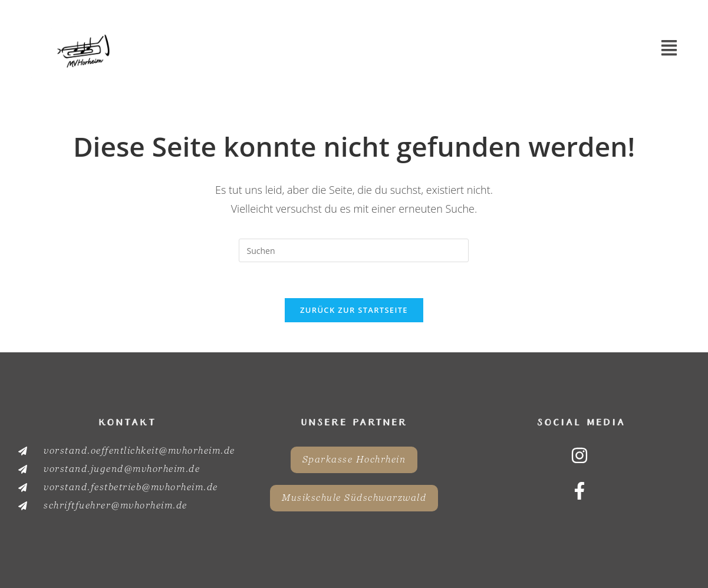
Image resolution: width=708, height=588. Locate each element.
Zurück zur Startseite (354, 310)
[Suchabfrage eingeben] (354, 250)
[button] (669, 49)
